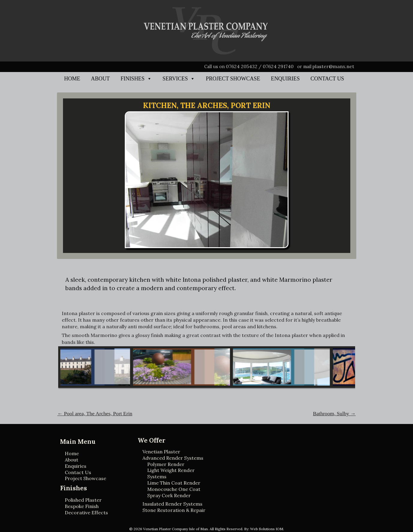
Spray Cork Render (169, 495)
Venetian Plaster (161, 452)
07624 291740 (278, 66)
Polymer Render (166, 464)
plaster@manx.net (333, 66)
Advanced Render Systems (173, 458)
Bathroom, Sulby (334, 413)
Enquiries (285, 79)
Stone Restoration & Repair (174, 510)
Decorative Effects (86, 512)
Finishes (133, 79)
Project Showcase (233, 79)
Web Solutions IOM (267, 529)
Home (72, 79)
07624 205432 (242, 66)
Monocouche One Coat (174, 489)
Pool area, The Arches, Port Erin (95, 413)
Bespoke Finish (82, 506)
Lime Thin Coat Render (174, 483)
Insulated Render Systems (172, 504)
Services (175, 79)
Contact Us (327, 79)
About (100, 79)
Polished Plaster (83, 500)
